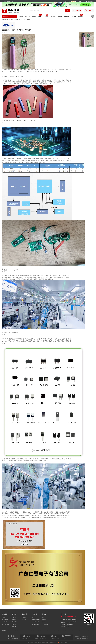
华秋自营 (21, 16)
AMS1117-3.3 (45, 13)
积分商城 (74, 16)
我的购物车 (44, 619)
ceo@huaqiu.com (70, 624)
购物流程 (14, 619)
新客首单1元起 (81, 16)
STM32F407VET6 (52, 13)
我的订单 (81, 1)
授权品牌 (60, 16)
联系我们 (86, 636)
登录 (66, 1)
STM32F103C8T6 (38, 13)
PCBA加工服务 (6, 624)
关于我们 (82, 638)
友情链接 (77, 638)
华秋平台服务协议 (36, 619)
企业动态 (82, 636)
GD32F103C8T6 (31, 13)
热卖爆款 (34, 16)
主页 (3, 20)
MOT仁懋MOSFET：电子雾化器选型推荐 (22, 20)
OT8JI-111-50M (59, 13)
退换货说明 (15, 622)
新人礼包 (74, 1)
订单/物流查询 (45, 624)
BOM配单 (27, 16)
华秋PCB (40, 16)
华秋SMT (47, 16)
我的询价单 (44, 622)
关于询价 (14, 617)
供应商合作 (67, 16)
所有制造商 (7, 20)
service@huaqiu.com (70, 623)
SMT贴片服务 (5, 622)
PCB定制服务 (5, 619)
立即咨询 (68, 626)
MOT (12, 20)
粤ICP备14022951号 (52, 642)
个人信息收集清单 (36, 622)
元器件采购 (5, 617)
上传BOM (77, 10)
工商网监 (61, 642)
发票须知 (14, 624)
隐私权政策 (34, 617)
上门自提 (24, 619)
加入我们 (86, 638)
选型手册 (14, 627)
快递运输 (24, 617)
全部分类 (5, 17)
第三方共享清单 (35, 624)
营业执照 (67, 642)
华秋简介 (77, 636)
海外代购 (53, 16)
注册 (70, 1)
